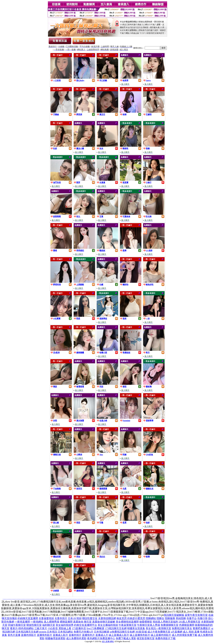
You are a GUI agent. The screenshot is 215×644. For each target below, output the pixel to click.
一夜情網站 (37, 622)
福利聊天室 (49, 625)
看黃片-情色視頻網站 (22, 628)
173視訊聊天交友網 (116, 628)
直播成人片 (102, 635)
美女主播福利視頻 (108, 625)
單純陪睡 (181, 618)
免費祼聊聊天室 (170, 625)
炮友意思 (122, 618)
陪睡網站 (151, 618)
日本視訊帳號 (102, 632)
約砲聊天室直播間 (28, 618)
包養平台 (192, 618)
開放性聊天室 (34, 625)
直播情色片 (88, 635)
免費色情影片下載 (165, 638)
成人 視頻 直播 (191, 632)
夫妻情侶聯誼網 (107, 618)
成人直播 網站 (108, 641)
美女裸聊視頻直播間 (127, 622)
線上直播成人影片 (119, 635)
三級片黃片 (41, 628)
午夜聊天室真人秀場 (149, 625)
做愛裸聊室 (146, 622)
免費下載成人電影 (126, 638)
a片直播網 (177, 632)
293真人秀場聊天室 (190, 622)
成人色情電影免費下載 (184, 635)
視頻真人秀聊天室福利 (165, 622)
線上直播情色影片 (140, 635)
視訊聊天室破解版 (174, 615)
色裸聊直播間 (187, 625)
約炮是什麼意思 (136, 618)
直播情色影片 (45, 635)
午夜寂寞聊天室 (128, 625)
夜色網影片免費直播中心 (101, 638)
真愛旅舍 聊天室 (82, 622)
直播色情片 (75, 635)
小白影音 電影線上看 (59, 628)
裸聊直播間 (66, 622)
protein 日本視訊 (48, 632)
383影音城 (141, 632)
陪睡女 (160, 618)
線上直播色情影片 (161, 635)
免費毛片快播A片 (83, 632)
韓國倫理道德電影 (55, 638)
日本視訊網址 (65, 632)
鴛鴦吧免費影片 (202, 628)
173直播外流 (79, 628)
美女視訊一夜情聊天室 (158, 628)
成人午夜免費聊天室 (159, 632)
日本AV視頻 (75, 618)
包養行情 (202, 618)
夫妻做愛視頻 (46, 618)
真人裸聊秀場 (52, 622)
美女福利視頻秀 (65, 625)
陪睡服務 (170, 618)
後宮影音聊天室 (146, 638)
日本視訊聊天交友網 (27, 632)
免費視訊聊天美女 (182, 628)
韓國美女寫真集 (136, 628)
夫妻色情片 (61, 618)
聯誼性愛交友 (90, 618)
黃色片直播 (14, 635)
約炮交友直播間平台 (86, 625)
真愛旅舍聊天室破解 (104, 622)
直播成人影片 (60, 635)
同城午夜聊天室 (17, 625)
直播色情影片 (29, 635)
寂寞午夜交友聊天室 (196, 615)
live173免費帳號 (95, 628)
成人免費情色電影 (76, 638)
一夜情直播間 (22, 622)
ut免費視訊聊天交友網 (122, 632)
